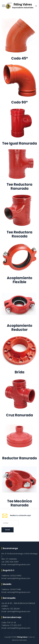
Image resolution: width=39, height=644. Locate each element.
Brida (19, 372)
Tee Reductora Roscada (19, 234)
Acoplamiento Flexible (20, 280)
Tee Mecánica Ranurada (19, 503)
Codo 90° (19, 102)
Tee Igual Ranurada (20, 143)
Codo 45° (20, 58)
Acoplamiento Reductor (20, 328)
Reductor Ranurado (20, 458)
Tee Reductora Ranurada (19, 186)
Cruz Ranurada (19, 415)
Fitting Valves (22, 637)
